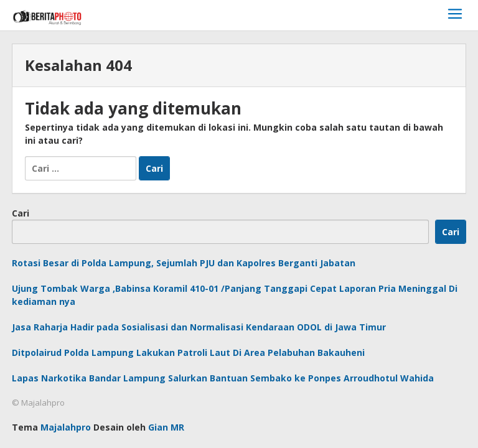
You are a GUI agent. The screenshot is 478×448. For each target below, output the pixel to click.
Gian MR (166, 427)
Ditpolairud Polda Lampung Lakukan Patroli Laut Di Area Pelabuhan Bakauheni (188, 352)
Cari (21, 213)
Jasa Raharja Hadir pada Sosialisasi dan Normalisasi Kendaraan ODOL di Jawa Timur (199, 327)
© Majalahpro (38, 403)
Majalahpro (66, 427)
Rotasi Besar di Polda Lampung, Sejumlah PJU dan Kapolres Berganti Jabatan (184, 263)
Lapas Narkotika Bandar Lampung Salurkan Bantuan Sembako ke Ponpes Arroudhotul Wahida (223, 378)
